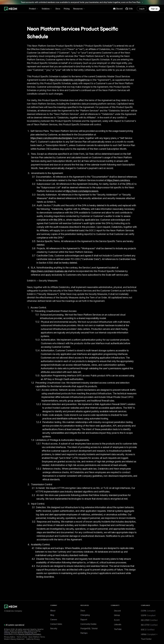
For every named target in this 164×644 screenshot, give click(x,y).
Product (34, 9)
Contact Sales (56, 624)
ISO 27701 (149, 625)
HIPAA (149, 634)
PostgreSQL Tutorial (89, 628)
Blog (52, 615)
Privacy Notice (10, 637)
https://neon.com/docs (118, 180)
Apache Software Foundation (30, 634)
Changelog (85, 615)
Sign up (154, 9)
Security (54, 628)
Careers (54, 620)
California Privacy (33, 639)
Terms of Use (22, 637)
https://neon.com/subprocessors (82, 191)
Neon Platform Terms (37, 637)
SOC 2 (148, 630)
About (53, 611)
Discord (116, 611)
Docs (58, 9)
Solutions (47, 9)
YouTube (116, 629)
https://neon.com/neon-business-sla (49, 271)
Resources (79, 9)
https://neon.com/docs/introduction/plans (51, 138)
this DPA (59, 220)
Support (84, 620)
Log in (142, 9)
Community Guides (88, 624)
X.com (115, 620)
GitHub (115, 615)
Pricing (67, 9)
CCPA (148, 611)
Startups (84, 633)
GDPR (148, 615)
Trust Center (146, 639)
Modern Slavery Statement (14, 639)
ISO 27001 (149, 620)
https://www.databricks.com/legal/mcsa (71, 80)
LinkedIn (116, 624)
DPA (130, 184)
